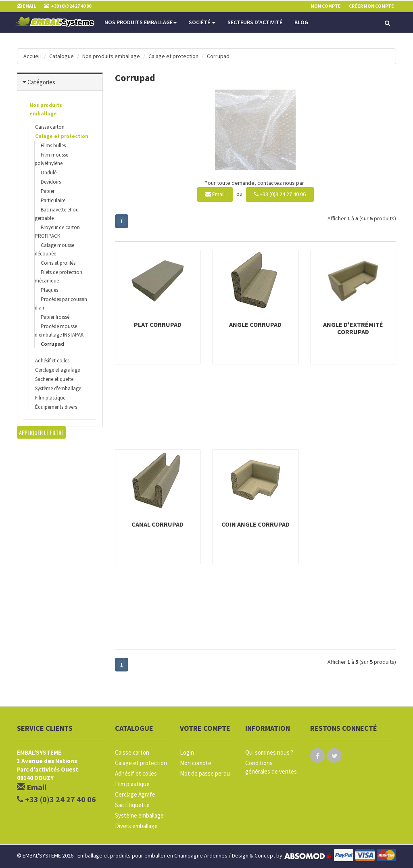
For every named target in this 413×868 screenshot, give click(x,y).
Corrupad (218, 56)
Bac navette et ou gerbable (57, 214)
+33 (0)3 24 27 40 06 (280, 194)
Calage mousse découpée (54, 249)
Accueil (32, 56)
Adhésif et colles (52, 361)
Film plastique (50, 398)
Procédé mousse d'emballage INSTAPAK (59, 330)
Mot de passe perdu (205, 773)
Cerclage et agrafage (57, 370)
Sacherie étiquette (54, 379)
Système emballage (139, 815)
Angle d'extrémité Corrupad (353, 328)
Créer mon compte (371, 6)
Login (187, 752)
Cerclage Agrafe (135, 794)
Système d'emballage (58, 388)
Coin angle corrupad (256, 524)
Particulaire (53, 200)
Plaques (49, 290)
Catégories (41, 82)
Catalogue (62, 56)
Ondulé (49, 173)
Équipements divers (56, 407)
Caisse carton (50, 127)
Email (215, 194)
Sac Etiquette (132, 805)
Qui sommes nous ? (269, 752)
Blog (301, 22)
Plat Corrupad (158, 324)
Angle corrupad (255, 324)
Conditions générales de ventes (271, 767)
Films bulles (53, 145)
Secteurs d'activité (255, 22)
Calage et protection (173, 56)
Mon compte (196, 763)
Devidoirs (51, 182)
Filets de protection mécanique (58, 276)
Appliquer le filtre (41, 432)
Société (202, 22)
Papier (48, 191)
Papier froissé (55, 317)
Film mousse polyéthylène (51, 159)
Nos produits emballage (141, 22)
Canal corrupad (157, 524)
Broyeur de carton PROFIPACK (57, 232)
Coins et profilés (58, 263)
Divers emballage (136, 826)
